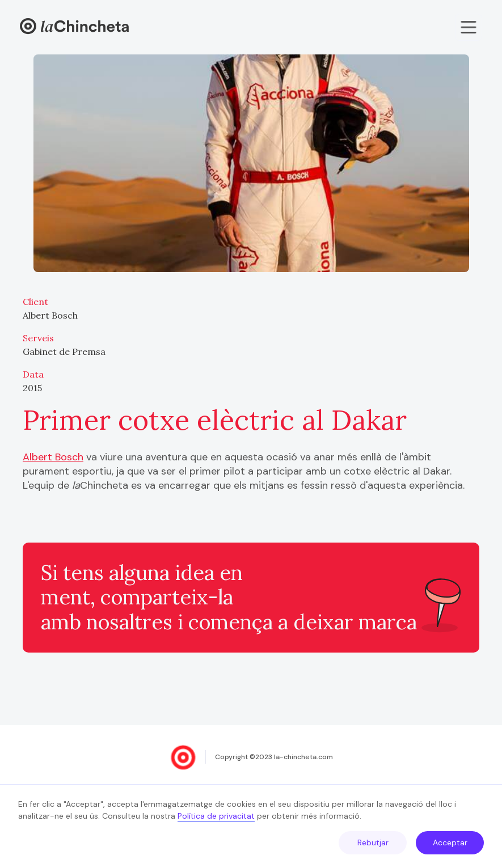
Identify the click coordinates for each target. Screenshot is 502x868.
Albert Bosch (53, 457)
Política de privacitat (216, 816)
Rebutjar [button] (373, 842)
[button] (469, 27)
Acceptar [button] (450, 842)
